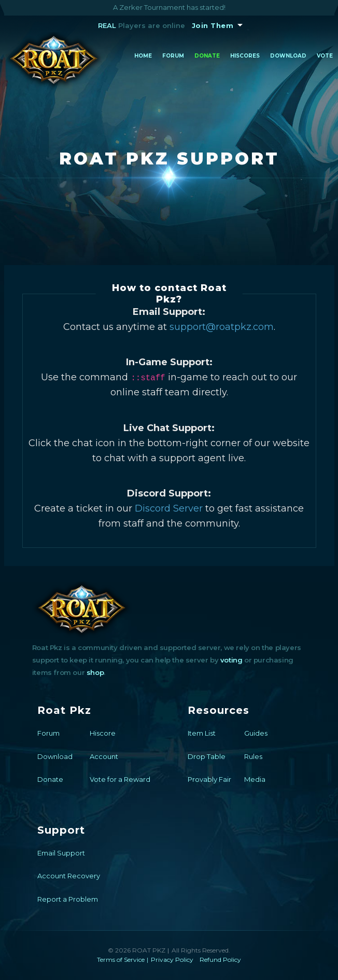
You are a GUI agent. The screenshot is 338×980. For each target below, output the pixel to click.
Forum (173, 56)
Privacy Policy (172, 960)
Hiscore (103, 733)
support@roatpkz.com (222, 327)
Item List (202, 733)
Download (288, 56)
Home (143, 56)
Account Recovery (69, 876)
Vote (325, 56)
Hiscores (245, 56)
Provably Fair (209, 779)
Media (255, 779)
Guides (256, 733)
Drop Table (207, 756)
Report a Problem (68, 899)
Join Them (213, 25)
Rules (253, 756)
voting (231, 660)
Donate (207, 56)
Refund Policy (220, 960)
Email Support (61, 853)
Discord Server (169, 508)
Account (104, 756)
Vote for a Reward (120, 779)
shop (95, 672)
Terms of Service (121, 960)
